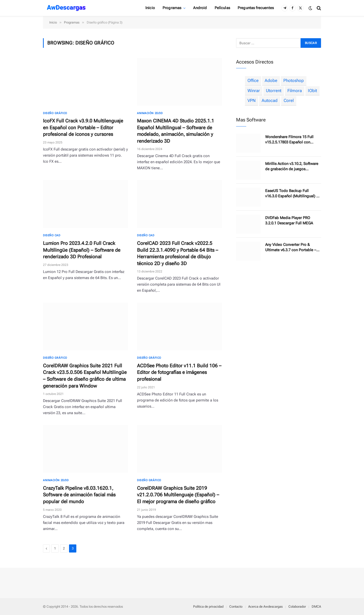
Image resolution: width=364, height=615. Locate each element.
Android (200, 8)
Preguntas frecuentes (256, 8)
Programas (172, 8)
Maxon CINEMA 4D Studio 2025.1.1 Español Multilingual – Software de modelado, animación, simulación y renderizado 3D (176, 131)
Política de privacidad (208, 607)
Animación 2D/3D (150, 113)
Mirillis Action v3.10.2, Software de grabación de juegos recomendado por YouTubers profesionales (292, 167)
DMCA (316, 607)
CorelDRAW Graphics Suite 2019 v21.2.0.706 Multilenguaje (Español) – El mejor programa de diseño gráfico (178, 495)
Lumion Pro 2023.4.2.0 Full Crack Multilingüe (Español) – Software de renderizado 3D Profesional (82, 250)
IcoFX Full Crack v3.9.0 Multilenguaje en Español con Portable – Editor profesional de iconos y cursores (83, 128)
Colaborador (297, 607)
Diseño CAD (52, 235)
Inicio (150, 8)
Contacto (236, 607)
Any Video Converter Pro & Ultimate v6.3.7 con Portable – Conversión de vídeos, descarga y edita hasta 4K (292, 248)
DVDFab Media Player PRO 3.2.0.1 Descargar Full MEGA (289, 220)
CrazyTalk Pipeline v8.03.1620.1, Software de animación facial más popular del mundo (79, 495)
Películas (222, 8)
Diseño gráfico (55, 113)
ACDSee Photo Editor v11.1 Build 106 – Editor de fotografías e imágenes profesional (179, 372)
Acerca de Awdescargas (265, 607)
